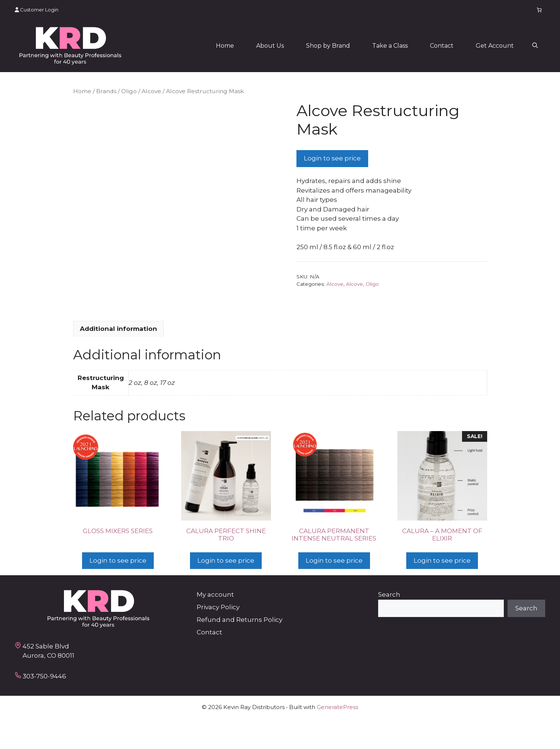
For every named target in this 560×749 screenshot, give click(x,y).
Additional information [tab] (118, 359)
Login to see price (332, 158)
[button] (535, 46)
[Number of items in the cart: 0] (539, 10)
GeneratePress (337, 737)
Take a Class (390, 46)
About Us (270, 46)
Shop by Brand (328, 46)
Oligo (129, 91)
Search (389, 624)
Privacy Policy (218, 637)
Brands (106, 91)
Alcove (151, 91)
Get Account (495, 46)
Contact (442, 46)
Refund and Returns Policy (240, 650)
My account (215, 624)
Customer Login (37, 10)
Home (225, 46)
